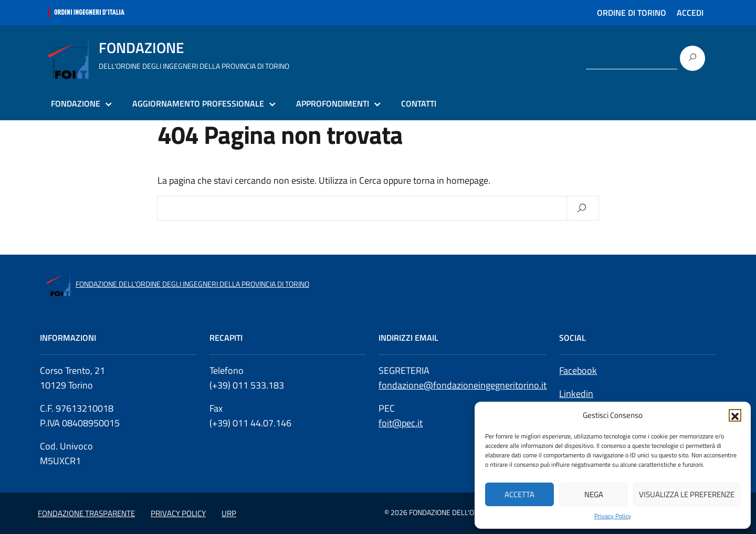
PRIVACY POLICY (178, 513)
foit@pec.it (401, 423)
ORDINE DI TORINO (632, 13)
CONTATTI (419, 103)
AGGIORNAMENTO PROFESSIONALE (198, 103)
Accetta (519, 494)
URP (229, 513)
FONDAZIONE (76, 103)
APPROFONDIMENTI (333, 103)
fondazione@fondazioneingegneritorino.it (463, 385)
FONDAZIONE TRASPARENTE (86, 513)
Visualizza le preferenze (687, 494)
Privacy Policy (613, 516)
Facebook (578, 370)
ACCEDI (690, 13)
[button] (735, 415)
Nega (594, 494)
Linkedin (576, 394)
